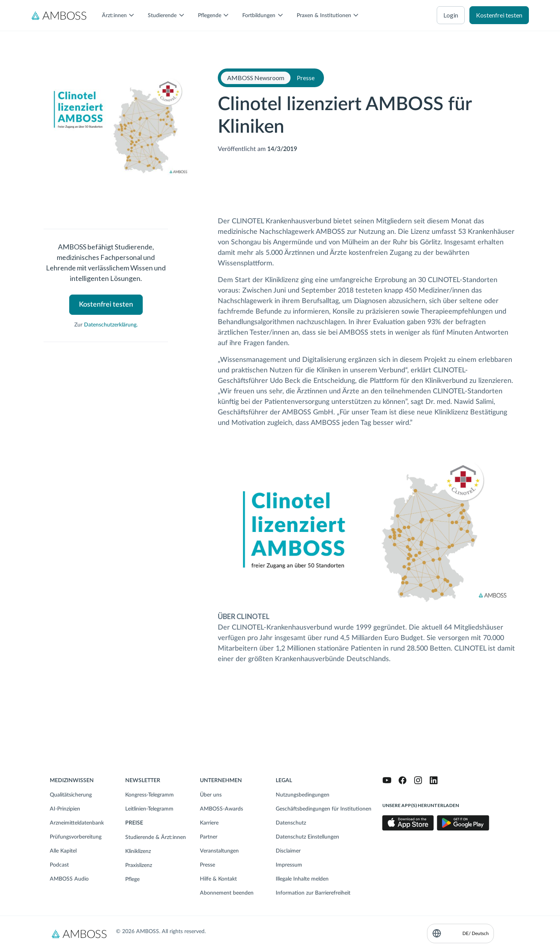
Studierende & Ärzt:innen (156, 837)
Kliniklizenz (138, 851)
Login (451, 15)
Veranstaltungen (219, 851)
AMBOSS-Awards (221, 809)
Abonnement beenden (227, 893)
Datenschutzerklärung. (111, 325)
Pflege (132, 879)
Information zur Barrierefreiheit (313, 893)
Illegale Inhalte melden (302, 879)
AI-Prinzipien (65, 809)
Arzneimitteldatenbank (77, 823)
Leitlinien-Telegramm (149, 809)
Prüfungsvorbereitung (76, 837)
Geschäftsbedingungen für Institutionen (324, 809)
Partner (209, 837)
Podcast (59, 865)
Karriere (209, 823)
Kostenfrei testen (499, 15)
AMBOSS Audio (69, 879)
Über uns (211, 795)
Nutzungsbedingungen (303, 795)
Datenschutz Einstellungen (307, 837)
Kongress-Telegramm (150, 795)
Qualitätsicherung (71, 795)
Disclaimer (288, 851)
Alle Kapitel (63, 851)
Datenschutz (291, 823)
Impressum (289, 865)
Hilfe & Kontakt (218, 879)
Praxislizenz (139, 865)
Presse (207, 865)
